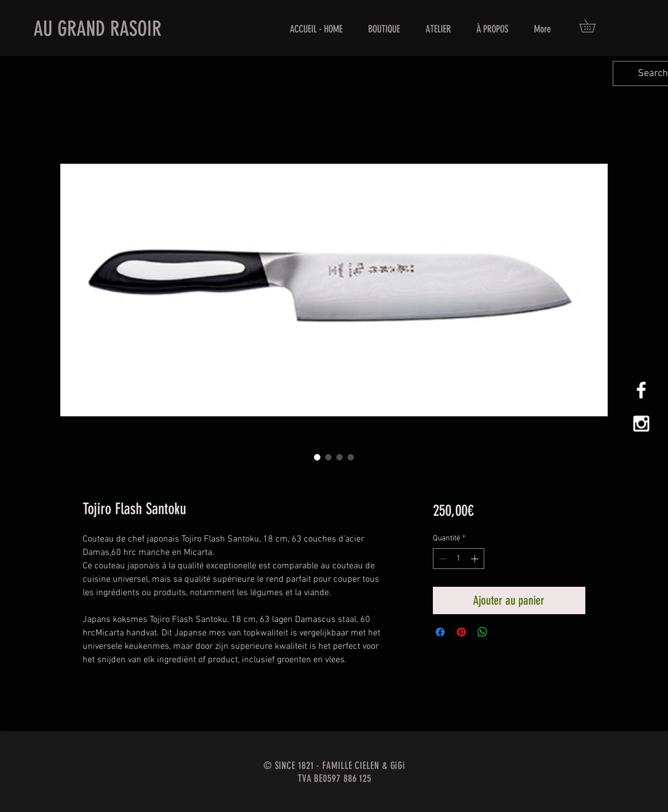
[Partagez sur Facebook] (440, 632)
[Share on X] (504, 632)
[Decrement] (442, 559)
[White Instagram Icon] (641, 424)
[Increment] (476, 559)
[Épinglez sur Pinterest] (461, 632)
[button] (594, 26)
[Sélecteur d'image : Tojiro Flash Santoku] (317, 457)
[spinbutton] (459, 559)
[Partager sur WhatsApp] (483, 632)
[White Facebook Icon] (641, 390)
